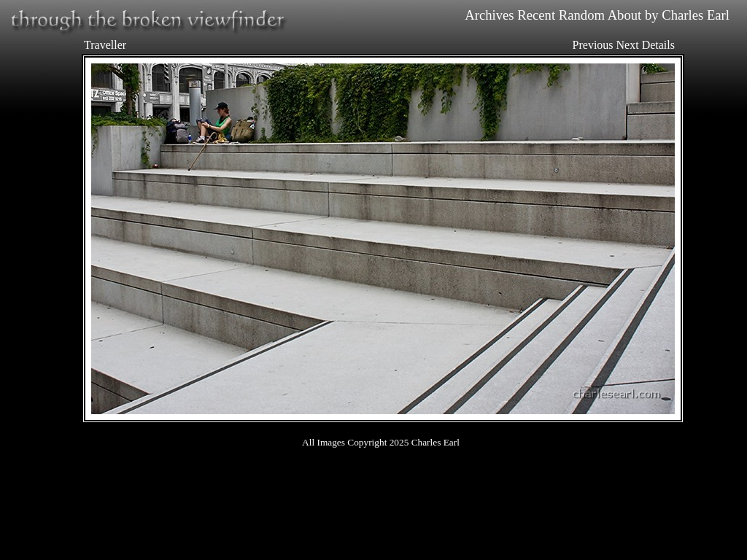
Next (628, 45)
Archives (489, 15)
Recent (536, 15)
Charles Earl (696, 15)
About (625, 15)
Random (582, 15)
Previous (593, 45)
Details (658, 45)
